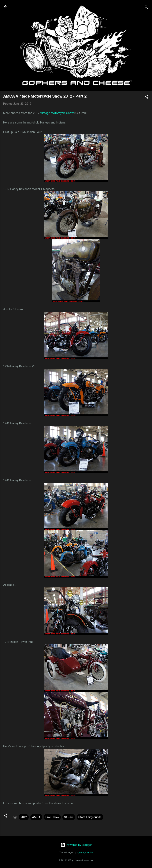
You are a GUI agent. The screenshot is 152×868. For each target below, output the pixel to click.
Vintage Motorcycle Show (57, 113)
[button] (146, 97)
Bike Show (52, 817)
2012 (24, 817)
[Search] (146, 8)
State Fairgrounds (90, 817)
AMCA (36, 817)
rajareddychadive (85, 852)
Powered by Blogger (76, 845)
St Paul (69, 817)
